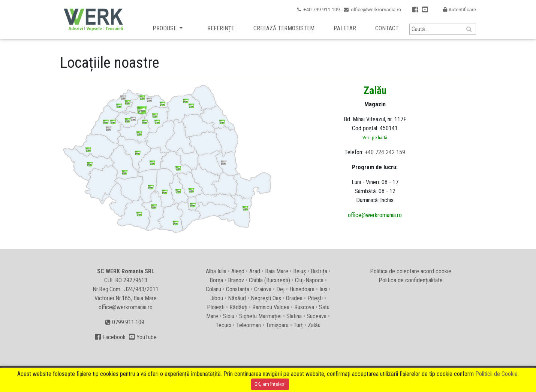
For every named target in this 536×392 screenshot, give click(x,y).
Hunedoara (302, 289)
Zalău (314, 325)
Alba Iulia (216, 271)
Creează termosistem (284, 28)
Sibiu (229, 316)
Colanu (213, 289)
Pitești (315, 298)
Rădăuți (238, 307)
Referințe (221, 28)
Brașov (236, 280)
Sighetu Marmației (260, 316)
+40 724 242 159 (385, 152)
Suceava (317, 316)
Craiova (263, 289)
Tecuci (223, 325)
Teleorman (249, 325)
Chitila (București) (269, 280)
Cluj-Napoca (309, 280)
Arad (255, 271)
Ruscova (304, 307)
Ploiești (216, 307)
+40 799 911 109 (321, 10)
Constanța (238, 289)
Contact (387, 28)
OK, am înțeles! (270, 384)
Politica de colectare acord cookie (411, 271)
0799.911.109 (125, 322)
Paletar (345, 28)
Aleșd (238, 271)
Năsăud (237, 298)
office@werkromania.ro (376, 10)
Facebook (110, 337)
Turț (298, 325)
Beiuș (299, 271)
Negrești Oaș (266, 298)
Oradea (294, 298)
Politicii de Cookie (496, 374)
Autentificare (460, 10)
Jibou (217, 298)
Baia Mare (277, 271)
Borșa (216, 280)
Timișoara (277, 325)
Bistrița (319, 271)
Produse (165, 28)
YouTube (143, 337)
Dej (280, 289)
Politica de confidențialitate (411, 280)
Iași (323, 289)
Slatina (294, 316)
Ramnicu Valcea (271, 307)
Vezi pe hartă (375, 138)
